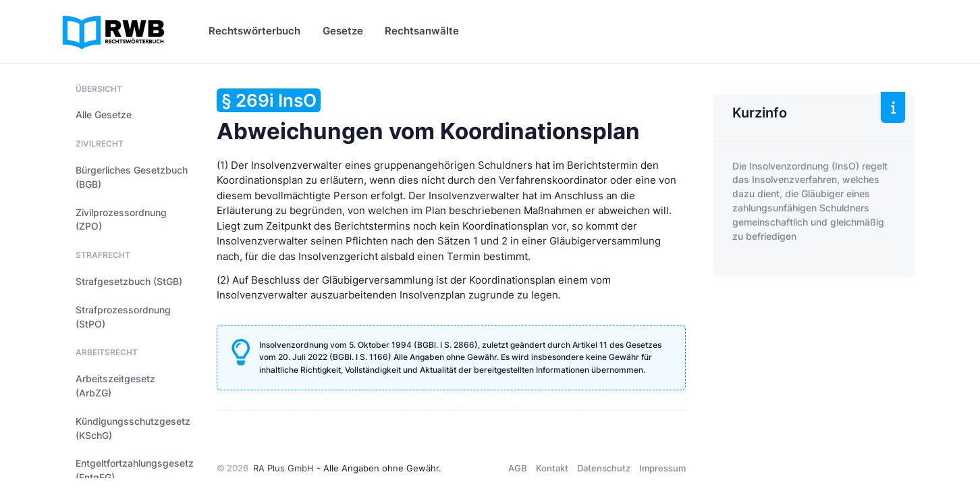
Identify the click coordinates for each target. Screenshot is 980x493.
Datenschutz (604, 468)
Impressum (662, 468)
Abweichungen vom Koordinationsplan (428, 116)
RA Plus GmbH (283, 468)
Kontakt (552, 468)
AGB (518, 468)
